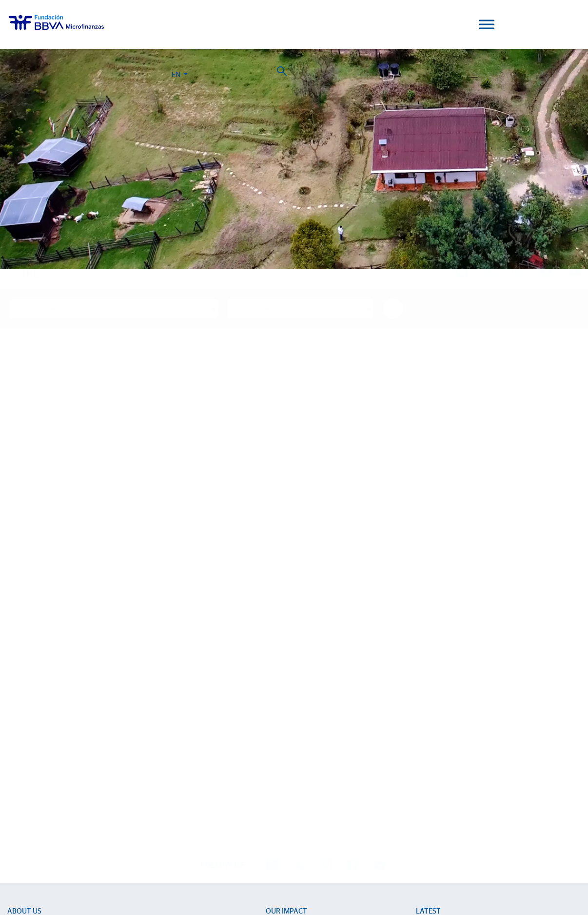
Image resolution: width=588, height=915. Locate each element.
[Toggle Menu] (487, 24)
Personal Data (360, 870)
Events (426, 758)
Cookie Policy (283, 870)
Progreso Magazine (44, 821)
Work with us (62, 859)
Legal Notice (321, 870)
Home (27, 255)
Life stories (282, 744)
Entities (18, 772)
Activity (18, 801)
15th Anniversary (291, 772)
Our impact (286, 724)
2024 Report (117, 821)
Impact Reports (289, 758)
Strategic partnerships (40, 786)
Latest (428, 724)
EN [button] (524, 26)
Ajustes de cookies (31, 888)
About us (24, 724)
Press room (433, 772)
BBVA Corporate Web (409, 870)
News (424, 744)
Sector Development (39, 758)
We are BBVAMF (32, 744)
